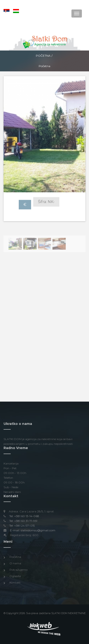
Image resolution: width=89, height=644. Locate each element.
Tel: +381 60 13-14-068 (24, 518)
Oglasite (15, 578)
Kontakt (15, 584)
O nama (15, 565)
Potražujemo (19, 571)
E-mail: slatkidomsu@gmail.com (33, 532)
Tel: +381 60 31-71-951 (23, 522)
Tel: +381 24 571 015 (22, 527)
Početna (43, 56)
